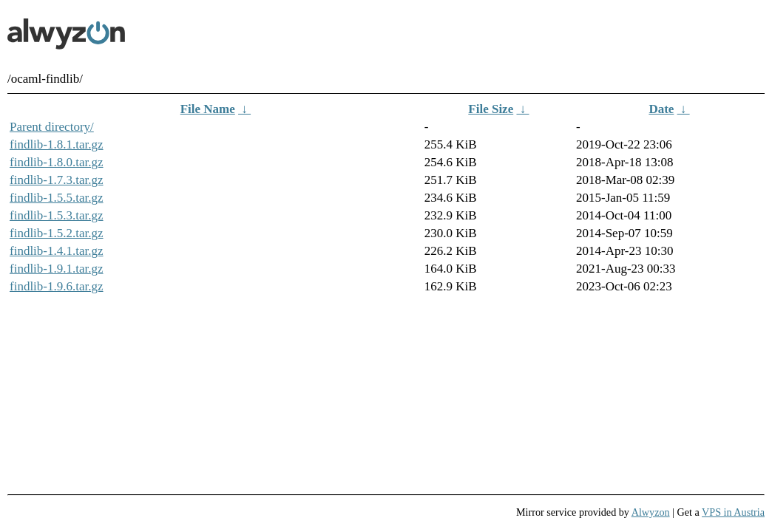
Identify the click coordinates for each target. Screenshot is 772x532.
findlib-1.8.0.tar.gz (57, 162)
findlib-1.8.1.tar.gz (57, 144)
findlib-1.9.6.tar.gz (57, 286)
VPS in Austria (733, 512)
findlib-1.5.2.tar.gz (57, 233)
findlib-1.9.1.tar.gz (57, 269)
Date (661, 109)
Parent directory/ (52, 127)
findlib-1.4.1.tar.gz (57, 251)
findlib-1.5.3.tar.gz (57, 215)
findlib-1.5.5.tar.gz (57, 198)
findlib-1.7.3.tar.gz (57, 180)
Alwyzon (651, 512)
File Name (208, 109)
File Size (491, 109)
